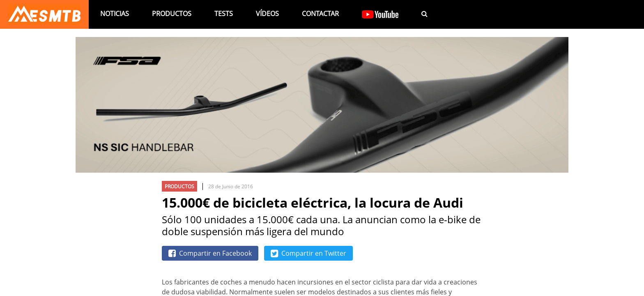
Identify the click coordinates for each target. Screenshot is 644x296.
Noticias (115, 14)
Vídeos (267, 14)
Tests (224, 14)
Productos (172, 14)
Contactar (320, 14)
